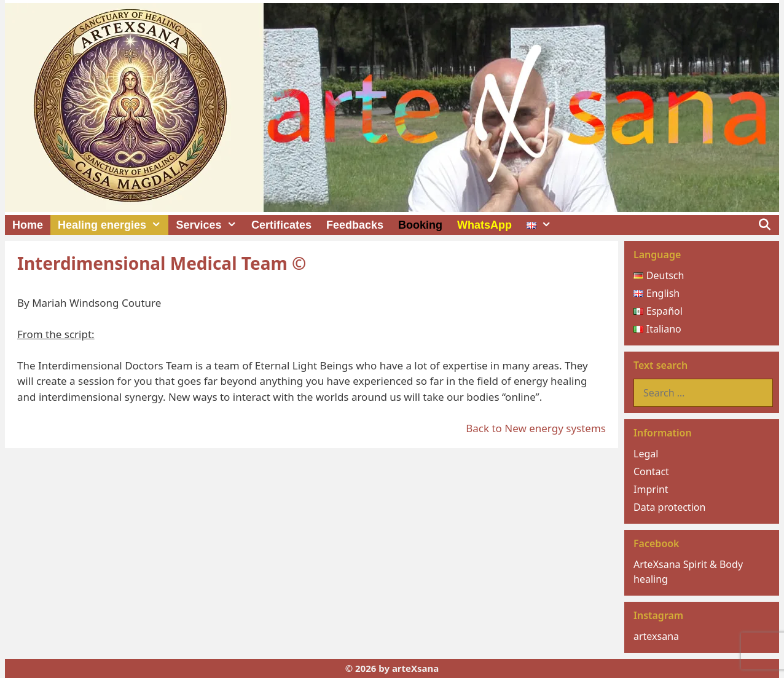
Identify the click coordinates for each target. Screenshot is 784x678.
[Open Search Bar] (765, 225)
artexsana (656, 636)
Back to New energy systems (536, 428)
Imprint (651, 489)
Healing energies (113, 225)
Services (210, 225)
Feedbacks (355, 225)
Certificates (281, 225)
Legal (646, 454)
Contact (651, 471)
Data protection (669, 507)
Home (28, 225)
